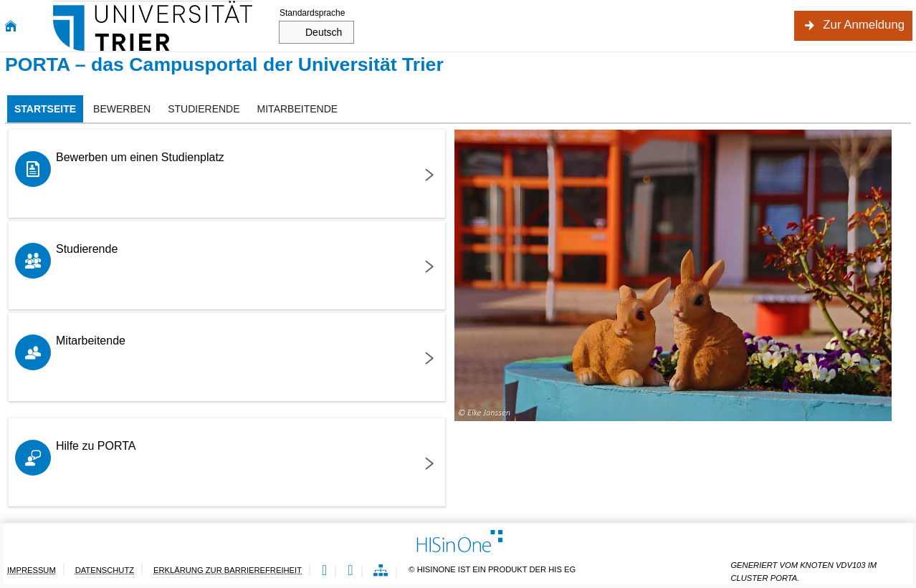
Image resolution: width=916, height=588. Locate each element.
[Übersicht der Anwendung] (381, 571)
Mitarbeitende (91, 341)
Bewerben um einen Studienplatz (140, 157)
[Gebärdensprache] (350, 571)
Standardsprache (312, 13)
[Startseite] (11, 26)
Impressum (32, 570)
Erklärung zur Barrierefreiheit (228, 570)
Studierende (87, 249)
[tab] (45, 109)
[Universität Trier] (153, 26)
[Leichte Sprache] (324, 571)
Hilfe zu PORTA (96, 446)
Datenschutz (105, 570)
